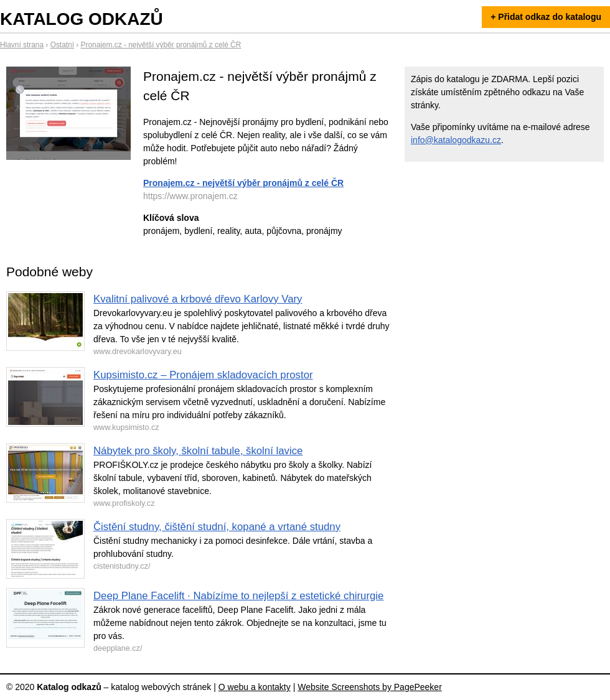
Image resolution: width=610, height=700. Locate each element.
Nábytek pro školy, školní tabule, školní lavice (198, 451)
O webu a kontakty (255, 687)
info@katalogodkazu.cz (456, 140)
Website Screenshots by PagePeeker (370, 687)
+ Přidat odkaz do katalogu (546, 17)
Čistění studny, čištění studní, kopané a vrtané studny (217, 527)
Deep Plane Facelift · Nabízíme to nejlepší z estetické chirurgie (238, 596)
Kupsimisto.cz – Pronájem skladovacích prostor (203, 375)
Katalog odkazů (82, 19)
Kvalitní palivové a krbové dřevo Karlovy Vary (198, 299)
